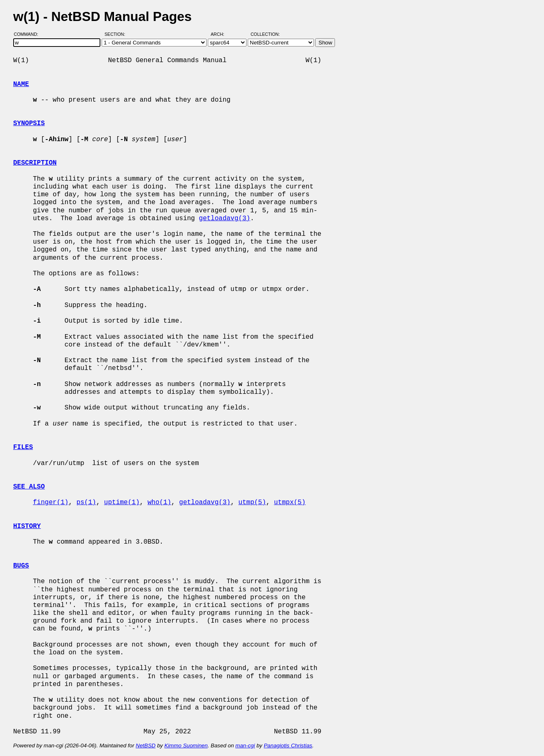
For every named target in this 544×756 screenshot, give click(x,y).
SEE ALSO (29, 487)
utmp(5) (252, 502)
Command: (29, 34)
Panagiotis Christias (288, 746)
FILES (23, 447)
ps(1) (86, 502)
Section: (117, 34)
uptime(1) (122, 502)
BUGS (21, 566)
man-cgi (245, 746)
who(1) (159, 502)
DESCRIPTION (35, 163)
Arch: (221, 34)
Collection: (265, 34)
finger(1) (51, 502)
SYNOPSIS (29, 123)
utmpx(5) (290, 502)
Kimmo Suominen (186, 746)
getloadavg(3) (224, 219)
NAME (21, 84)
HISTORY (27, 526)
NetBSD (146, 746)
